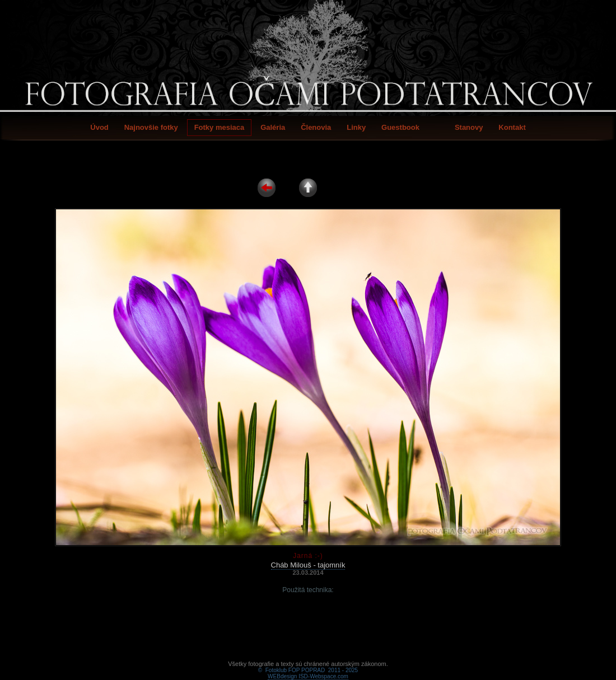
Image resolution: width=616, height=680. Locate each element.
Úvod (99, 127)
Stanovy (469, 127)
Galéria (273, 127)
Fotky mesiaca (220, 127)
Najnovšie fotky (151, 127)
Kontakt (512, 127)
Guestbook (400, 127)
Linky (356, 127)
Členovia (316, 127)
